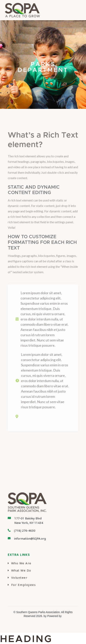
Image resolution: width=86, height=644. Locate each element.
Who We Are (20, 563)
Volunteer (18, 578)
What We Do (20, 570)
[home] (21, 10)
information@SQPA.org (30, 538)
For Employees (22, 585)
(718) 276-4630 (25, 530)
